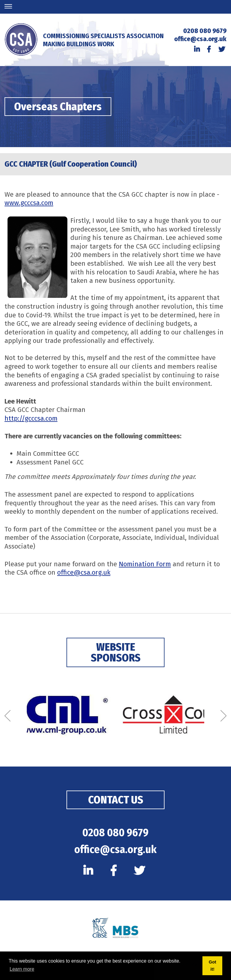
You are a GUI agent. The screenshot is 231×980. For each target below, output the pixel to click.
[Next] (223, 716)
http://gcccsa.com (31, 418)
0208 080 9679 (205, 31)
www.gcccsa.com (29, 203)
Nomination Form (145, 564)
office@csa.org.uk (200, 39)
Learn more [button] (22, 969)
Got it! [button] (213, 966)
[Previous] (8, 716)
